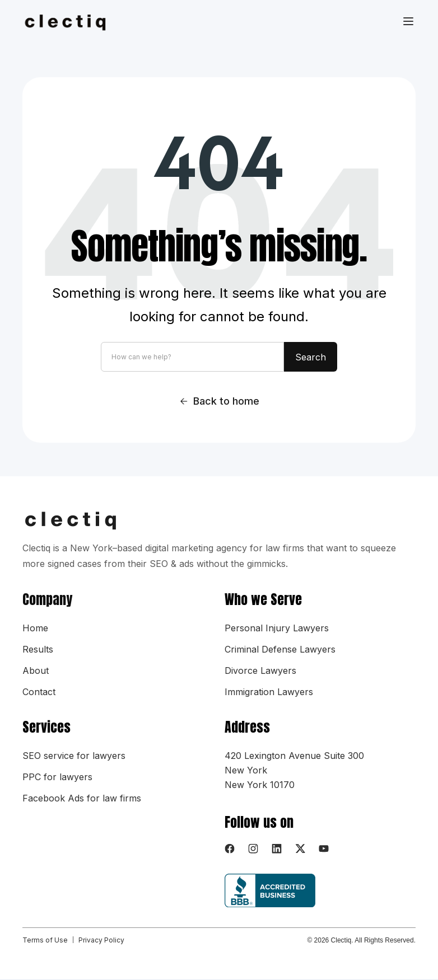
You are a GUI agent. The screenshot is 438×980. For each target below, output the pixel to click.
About (36, 670)
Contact (39, 692)
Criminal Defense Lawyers (280, 649)
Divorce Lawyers (260, 670)
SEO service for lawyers (74, 756)
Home (35, 628)
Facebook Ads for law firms (82, 798)
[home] (72, 22)
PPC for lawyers (57, 777)
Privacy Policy (101, 940)
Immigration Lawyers (269, 692)
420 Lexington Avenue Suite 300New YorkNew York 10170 (294, 770)
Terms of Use (45, 940)
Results (38, 649)
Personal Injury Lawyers (277, 628)
